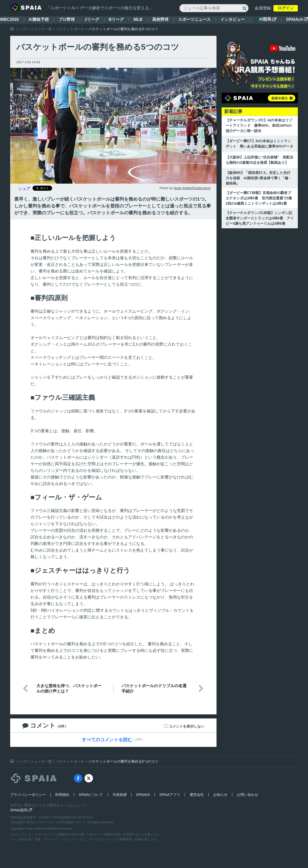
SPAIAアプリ (170, 795)
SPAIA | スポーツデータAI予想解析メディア (57, 822)
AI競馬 (265, 19)
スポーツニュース (194, 19)
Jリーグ (92, 19)
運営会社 (197, 795)
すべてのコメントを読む (107, 740)
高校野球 (160, 19)
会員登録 (263, 8)
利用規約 (62, 795)
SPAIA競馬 (21, 810)
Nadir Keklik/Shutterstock (192, 188)
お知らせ (220, 795)
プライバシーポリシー (28, 795)
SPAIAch (297, 19)
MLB (138, 19)
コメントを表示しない (187, 726)
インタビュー (233, 19)
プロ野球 (67, 19)
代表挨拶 (120, 795)
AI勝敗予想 (39, 19)
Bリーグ (116, 19)
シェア (24, 189)
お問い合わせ (248, 795)
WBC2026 (9, 19)
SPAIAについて (91, 795)
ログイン (286, 8)
